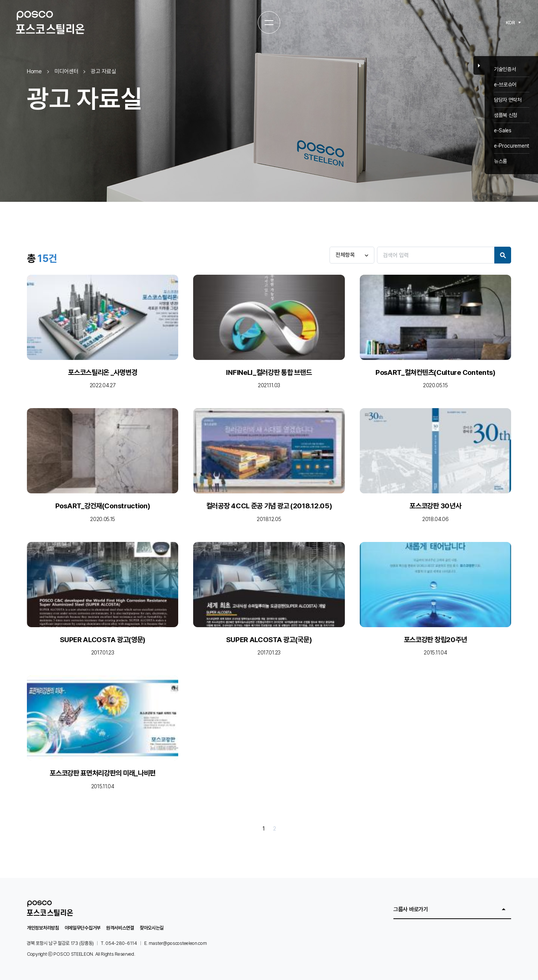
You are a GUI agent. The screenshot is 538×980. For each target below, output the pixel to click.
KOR (511, 23)
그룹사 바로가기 (411, 909)
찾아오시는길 (152, 928)
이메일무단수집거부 (83, 928)
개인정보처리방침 (43, 928)
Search (503, 255)
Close (479, 65)
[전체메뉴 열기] (269, 22)
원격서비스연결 (120, 928)
